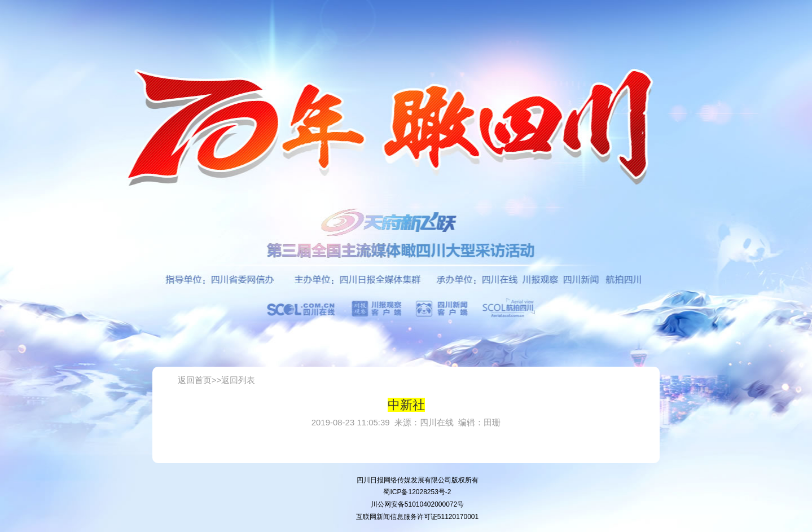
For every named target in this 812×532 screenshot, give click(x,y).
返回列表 (238, 380)
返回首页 (195, 380)
